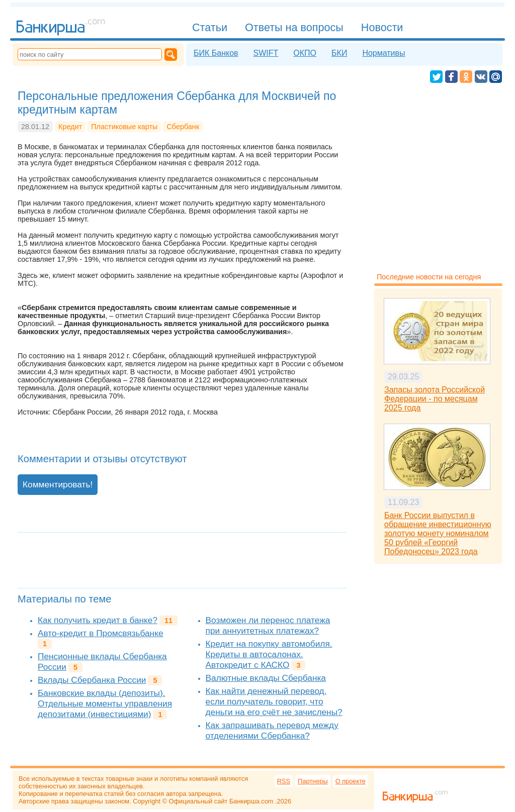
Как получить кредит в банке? (98, 620)
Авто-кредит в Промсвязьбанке (100, 633)
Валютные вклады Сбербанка (266, 678)
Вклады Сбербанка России (92, 680)
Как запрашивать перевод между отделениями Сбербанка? (272, 730)
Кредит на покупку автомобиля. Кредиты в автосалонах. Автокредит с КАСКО (269, 654)
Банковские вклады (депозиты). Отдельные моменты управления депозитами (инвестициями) (105, 703)
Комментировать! (58, 484)
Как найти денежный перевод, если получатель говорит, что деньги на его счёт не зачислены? (274, 701)
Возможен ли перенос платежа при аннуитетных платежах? (268, 625)
